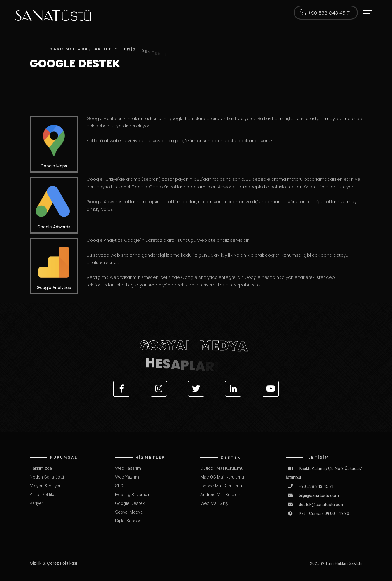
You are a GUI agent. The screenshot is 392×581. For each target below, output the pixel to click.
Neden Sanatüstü (47, 477)
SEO (119, 486)
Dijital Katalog (128, 521)
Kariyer (36, 503)
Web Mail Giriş (214, 503)
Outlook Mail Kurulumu (222, 468)
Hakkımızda (41, 468)
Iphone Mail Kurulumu (221, 486)
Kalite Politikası (44, 495)
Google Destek (130, 503)
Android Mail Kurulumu (222, 495)
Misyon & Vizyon (46, 486)
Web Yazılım (127, 477)
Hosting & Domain (133, 495)
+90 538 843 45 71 (329, 13)
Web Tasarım (128, 468)
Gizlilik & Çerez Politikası (53, 563)
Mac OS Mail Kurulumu (222, 477)
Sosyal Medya (129, 512)
